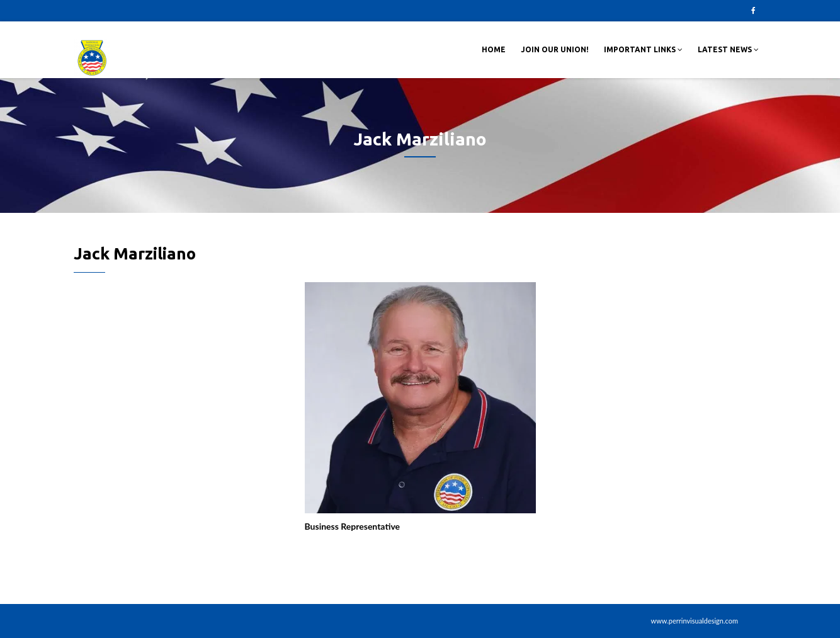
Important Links (643, 49)
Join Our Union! (555, 49)
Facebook (753, 11)
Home (494, 49)
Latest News (728, 49)
